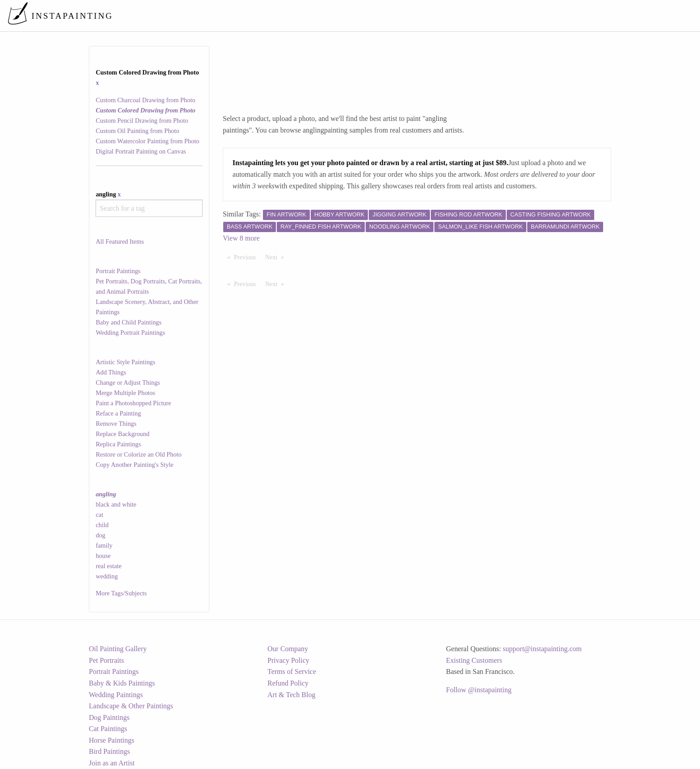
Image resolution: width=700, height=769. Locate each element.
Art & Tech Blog (291, 695)
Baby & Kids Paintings (122, 683)
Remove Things (116, 424)
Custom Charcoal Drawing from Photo (145, 100)
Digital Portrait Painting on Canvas (141, 151)
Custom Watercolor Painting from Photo (147, 141)
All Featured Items (120, 241)
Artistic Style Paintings (125, 362)
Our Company (288, 649)
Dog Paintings (109, 717)
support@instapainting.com (542, 649)
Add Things (111, 372)
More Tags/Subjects (121, 593)
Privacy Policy (288, 660)
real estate (108, 566)
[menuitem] (505, 15)
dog (100, 535)
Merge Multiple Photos (125, 393)
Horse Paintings (112, 740)
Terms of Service (292, 671)
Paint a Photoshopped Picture (133, 403)
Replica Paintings (118, 444)
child (102, 525)
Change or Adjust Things (128, 382)
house (103, 556)
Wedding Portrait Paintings (130, 333)
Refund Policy (288, 683)
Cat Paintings (108, 729)
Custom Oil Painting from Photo (137, 131)
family (104, 545)
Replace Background (122, 434)
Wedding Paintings (116, 695)
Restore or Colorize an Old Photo (138, 454)
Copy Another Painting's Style (134, 465)
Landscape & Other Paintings (131, 706)
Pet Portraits (106, 660)
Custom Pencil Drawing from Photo (142, 121)
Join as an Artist (112, 763)
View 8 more (241, 238)
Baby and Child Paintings (129, 322)
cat (99, 515)
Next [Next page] (277, 257)
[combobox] (149, 208)
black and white (116, 504)
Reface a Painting (118, 413)
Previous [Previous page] (247, 257)
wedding (107, 576)
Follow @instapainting (479, 690)
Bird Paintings (109, 751)
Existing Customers (474, 660)
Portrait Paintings (118, 271)
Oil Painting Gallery (118, 649)
